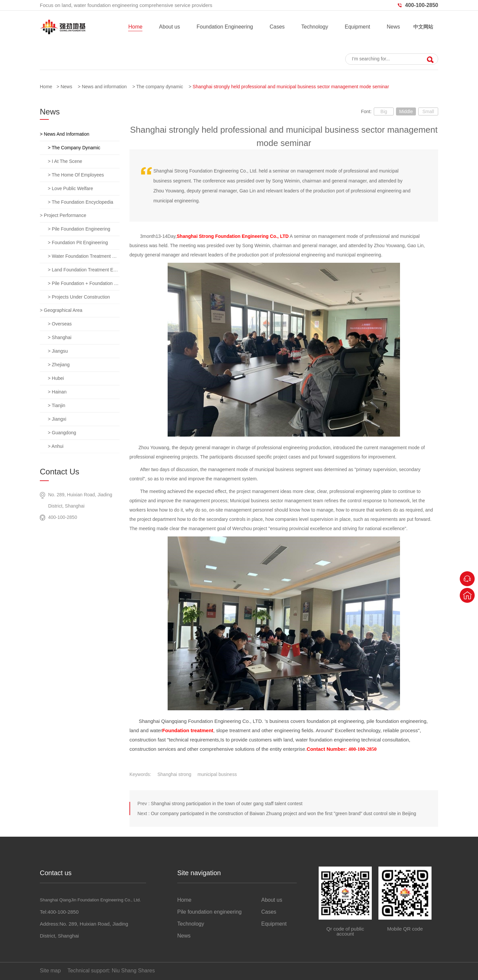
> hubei (56, 378)
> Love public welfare (70, 188)
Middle (406, 111)
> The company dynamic (74, 148)
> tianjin (57, 405)
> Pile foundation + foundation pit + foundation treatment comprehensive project (84, 283)
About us (169, 27)
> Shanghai (60, 337)
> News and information (65, 134)
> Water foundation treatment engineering (84, 256)
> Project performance (63, 215)
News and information (104, 87)
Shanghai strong (174, 774)
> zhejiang (59, 365)
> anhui (56, 446)
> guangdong (62, 433)
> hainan (57, 392)
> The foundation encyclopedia (80, 202)
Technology (315, 27)
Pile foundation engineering (209, 912)
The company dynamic (160, 87)
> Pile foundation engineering (79, 229)
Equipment (357, 27)
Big (384, 111)
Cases (277, 27)
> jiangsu (58, 351)
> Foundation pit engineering (78, 243)
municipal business (217, 774)
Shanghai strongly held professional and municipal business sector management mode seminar (291, 87)
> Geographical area (61, 310)
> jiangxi (57, 419)
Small (428, 111)
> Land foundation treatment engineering (84, 270)
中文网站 (423, 27)
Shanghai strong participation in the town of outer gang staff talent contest (227, 804)
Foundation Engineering (225, 27)
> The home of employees (76, 175)
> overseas (60, 324)
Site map (50, 971)
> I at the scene (65, 161)
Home (135, 27)
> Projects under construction (79, 297)
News (393, 27)
